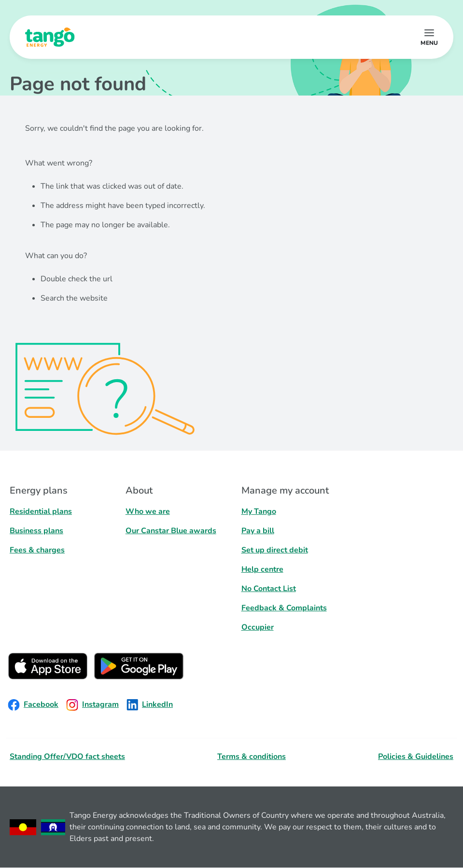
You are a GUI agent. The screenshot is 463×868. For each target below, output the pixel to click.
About (139, 490)
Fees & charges (37, 550)
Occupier (258, 627)
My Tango (259, 511)
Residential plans (41, 511)
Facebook (33, 705)
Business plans (36, 531)
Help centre (262, 569)
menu (429, 43)
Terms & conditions (252, 757)
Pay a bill (258, 531)
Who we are (148, 511)
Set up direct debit (275, 550)
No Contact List (269, 589)
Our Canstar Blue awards (171, 531)
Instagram (92, 705)
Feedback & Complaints (284, 608)
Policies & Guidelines (416, 757)
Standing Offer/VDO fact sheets (67, 757)
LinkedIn (150, 705)
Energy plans (39, 490)
